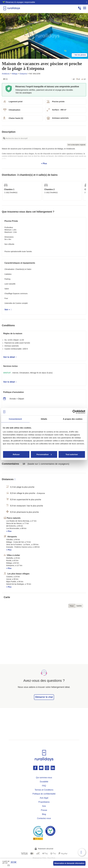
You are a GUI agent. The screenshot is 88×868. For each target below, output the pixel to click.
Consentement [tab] (15, 419)
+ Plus (44, 156)
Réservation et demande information (69, 863)
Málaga (15, 74)
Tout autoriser (72, 454)
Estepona (23, 74)
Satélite (79, 606)
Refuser (16, 454)
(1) (6, 865)
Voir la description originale (77, 145)
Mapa (72, 606)
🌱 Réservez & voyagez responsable (19, 2)
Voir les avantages (24, 93)
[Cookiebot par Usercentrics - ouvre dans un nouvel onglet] (74, 412)
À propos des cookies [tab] (73, 419)
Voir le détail (10, 357)
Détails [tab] (44, 419)
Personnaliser (44, 454)
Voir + (8, 310)
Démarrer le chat (44, 697)
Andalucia (6, 74)
